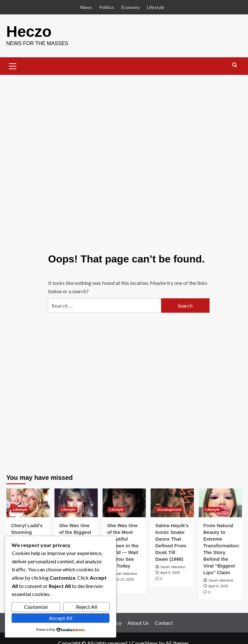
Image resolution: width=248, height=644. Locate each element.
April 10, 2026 (123, 579)
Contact (164, 623)
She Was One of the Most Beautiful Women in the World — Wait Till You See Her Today (123, 546)
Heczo (29, 32)
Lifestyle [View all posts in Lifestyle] (20, 510)
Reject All (87, 607)
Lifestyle (156, 7)
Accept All (61, 618)
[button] (13, 65)
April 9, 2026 (170, 573)
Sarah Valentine (125, 574)
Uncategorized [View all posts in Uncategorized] (169, 510)
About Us (138, 623)
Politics (107, 7)
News (86, 7)
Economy (131, 7)
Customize (36, 607)
